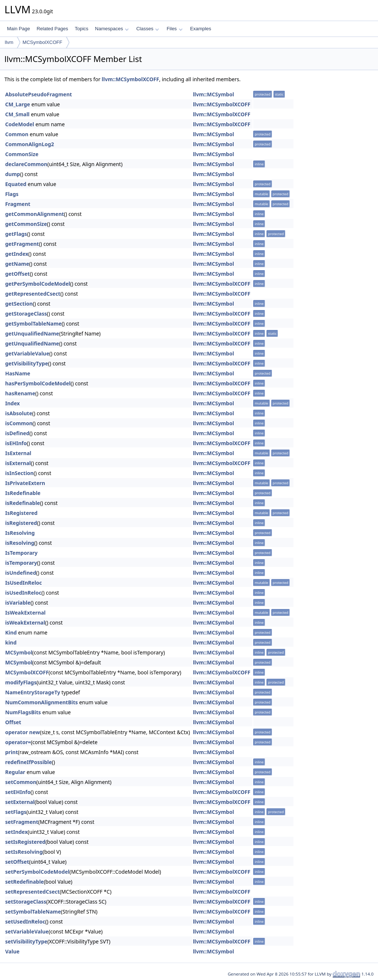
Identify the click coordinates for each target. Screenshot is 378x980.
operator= (18, 742)
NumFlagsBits (23, 712)
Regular (15, 772)
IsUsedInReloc (24, 583)
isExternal (18, 463)
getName (17, 264)
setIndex (16, 832)
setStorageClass (26, 902)
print (11, 752)
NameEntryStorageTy (33, 692)
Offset (13, 722)
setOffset (17, 862)
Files (174, 29)
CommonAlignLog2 (30, 144)
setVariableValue (27, 931)
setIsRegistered (25, 842)
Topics (81, 29)
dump (13, 174)
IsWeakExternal (25, 613)
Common (17, 134)
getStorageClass (26, 314)
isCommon (19, 423)
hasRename (20, 393)
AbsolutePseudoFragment (39, 94)
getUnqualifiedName (32, 333)
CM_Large (18, 104)
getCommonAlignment (35, 214)
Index (13, 403)
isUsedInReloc (23, 593)
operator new (23, 732)
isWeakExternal (25, 623)
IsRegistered (21, 513)
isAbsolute (19, 413)
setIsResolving (24, 852)
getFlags (16, 234)
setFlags (16, 812)
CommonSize (22, 154)
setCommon (21, 782)
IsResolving (20, 533)
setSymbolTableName (33, 912)
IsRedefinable (23, 493)
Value (12, 951)
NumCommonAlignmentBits (42, 702)
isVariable (18, 603)
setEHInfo (18, 792)
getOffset (18, 274)
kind (11, 642)
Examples (201, 29)
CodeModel (20, 124)
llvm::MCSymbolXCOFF (130, 79)
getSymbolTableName (33, 324)
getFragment (22, 244)
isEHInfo (16, 443)
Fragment (18, 204)
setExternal (20, 802)
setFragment (22, 822)
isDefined (17, 433)
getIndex (17, 254)
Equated (16, 184)
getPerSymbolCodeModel (38, 284)
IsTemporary (21, 553)
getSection (19, 304)
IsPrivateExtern (25, 483)
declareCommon (26, 164)
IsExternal (18, 453)
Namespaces (112, 29)
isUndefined (21, 573)
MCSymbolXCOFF (42, 42)
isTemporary (21, 563)
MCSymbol (19, 652)
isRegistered (21, 523)
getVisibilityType (27, 363)
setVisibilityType (26, 941)
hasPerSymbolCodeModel (38, 383)
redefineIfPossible (29, 762)
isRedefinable (23, 503)
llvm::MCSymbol (214, 94)
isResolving (20, 543)
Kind (11, 632)
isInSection (19, 473)
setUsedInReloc (25, 921)
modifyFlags (21, 682)
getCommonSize (26, 224)
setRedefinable (25, 882)
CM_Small (17, 114)
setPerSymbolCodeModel (37, 872)
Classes (148, 29)
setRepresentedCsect (32, 892)
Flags (12, 194)
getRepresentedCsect (33, 294)
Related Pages (52, 29)
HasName (18, 373)
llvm (9, 42)
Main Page (18, 29)
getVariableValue (27, 353)
